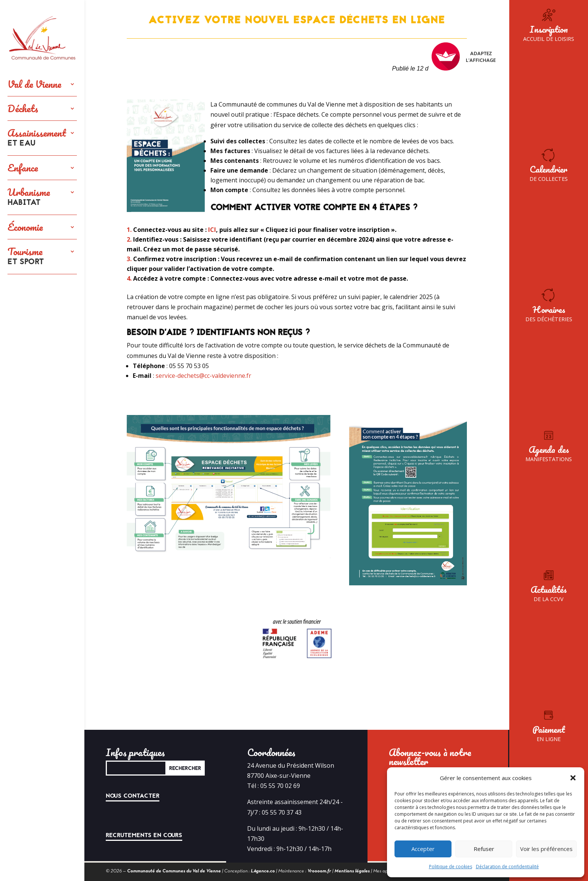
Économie (25, 227)
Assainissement (37, 138)
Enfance (23, 168)
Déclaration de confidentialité (507, 867)
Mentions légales (352, 871)
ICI (212, 230)
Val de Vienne (34, 84)
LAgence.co (263, 871)
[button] (573, 778)
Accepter (423, 849)
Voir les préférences (546, 849)
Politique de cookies (451, 867)
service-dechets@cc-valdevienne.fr (203, 376)
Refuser (484, 849)
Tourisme (26, 257)
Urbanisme (29, 197)
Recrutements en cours (144, 835)
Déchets (23, 108)
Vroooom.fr (319, 871)
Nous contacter (133, 796)
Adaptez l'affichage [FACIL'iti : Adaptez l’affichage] (464, 56)
